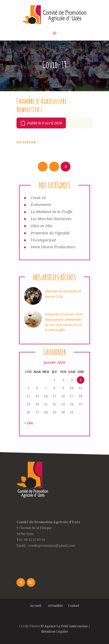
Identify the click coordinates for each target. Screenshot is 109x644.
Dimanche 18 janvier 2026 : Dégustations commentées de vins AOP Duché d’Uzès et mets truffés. (65, 322)
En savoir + (27, 142)
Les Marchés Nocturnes (51, 219)
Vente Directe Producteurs (53, 247)
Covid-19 (38, 198)
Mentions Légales (55, 631)
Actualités (55, 606)
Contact (74, 606)
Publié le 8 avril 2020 (45, 123)
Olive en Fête (41, 226)
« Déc (29, 423)
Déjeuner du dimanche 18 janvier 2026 (63, 294)
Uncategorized (43, 240)
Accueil (36, 606)
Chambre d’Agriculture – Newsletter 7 (44, 105)
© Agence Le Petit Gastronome (64, 626)
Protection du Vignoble (50, 233)
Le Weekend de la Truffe (51, 212)
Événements (41, 205)
